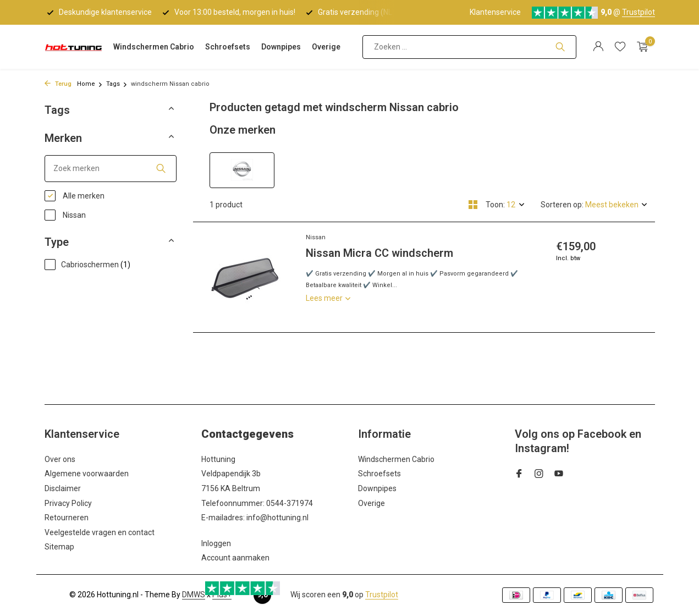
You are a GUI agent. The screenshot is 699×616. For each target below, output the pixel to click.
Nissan (65, 215)
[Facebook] (519, 475)
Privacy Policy (68, 503)
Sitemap (59, 547)
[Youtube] (559, 475)
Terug (58, 84)
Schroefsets (228, 47)
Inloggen (216, 543)
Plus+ (222, 595)
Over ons (60, 459)
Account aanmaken (235, 558)
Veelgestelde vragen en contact (100, 532)
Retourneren (67, 518)
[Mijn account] (598, 47)
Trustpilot (639, 12)
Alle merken (75, 196)
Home (90, 84)
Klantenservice (495, 12)
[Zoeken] (469, 47)
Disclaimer (63, 488)
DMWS (194, 595)
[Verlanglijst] (620, 47)
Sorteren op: (562, 205)
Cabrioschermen (87, 265)
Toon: (495, 205)
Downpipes (281, 47)
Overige (326, 47)
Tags (117, 84)
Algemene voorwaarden (87, 474)
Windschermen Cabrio (154, 47)
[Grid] (473, 205)
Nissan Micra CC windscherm (379, 253)
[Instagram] (539, 475)
